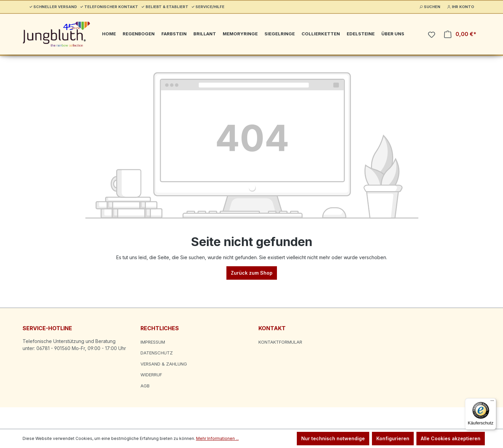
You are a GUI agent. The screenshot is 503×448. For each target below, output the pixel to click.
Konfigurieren (393, 438)
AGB (145, 386)
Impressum (153, 342)
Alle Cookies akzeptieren (451, 438)
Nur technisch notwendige (333, 438)
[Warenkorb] (460, 34)
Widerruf (151, 375)
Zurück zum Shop (252, 273)
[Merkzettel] (432, 35)
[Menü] (492, 402)
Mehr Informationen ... (217, 438)
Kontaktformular (280, 342)
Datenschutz (157, 353)
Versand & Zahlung (164, 364)
